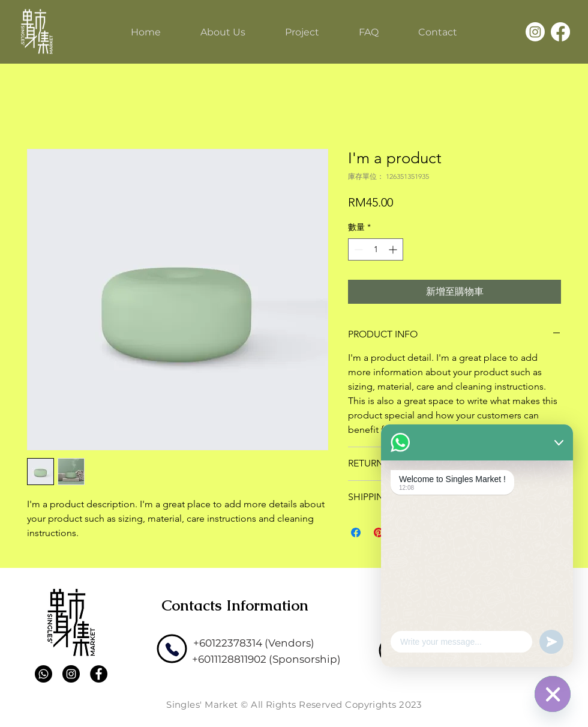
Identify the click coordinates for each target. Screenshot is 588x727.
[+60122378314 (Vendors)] (254, 643)
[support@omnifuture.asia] (482, 640)
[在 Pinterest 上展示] (379, 532)
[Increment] (394, 249)
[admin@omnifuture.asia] (478, 659)
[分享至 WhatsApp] (401, 532)
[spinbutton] (376, 249)
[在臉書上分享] (356, 532)
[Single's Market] (36, 31)
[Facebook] (560, 32)
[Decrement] (357, 249)
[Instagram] (535, 32)
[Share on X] (424, 532)
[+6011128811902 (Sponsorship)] (266, 659)
